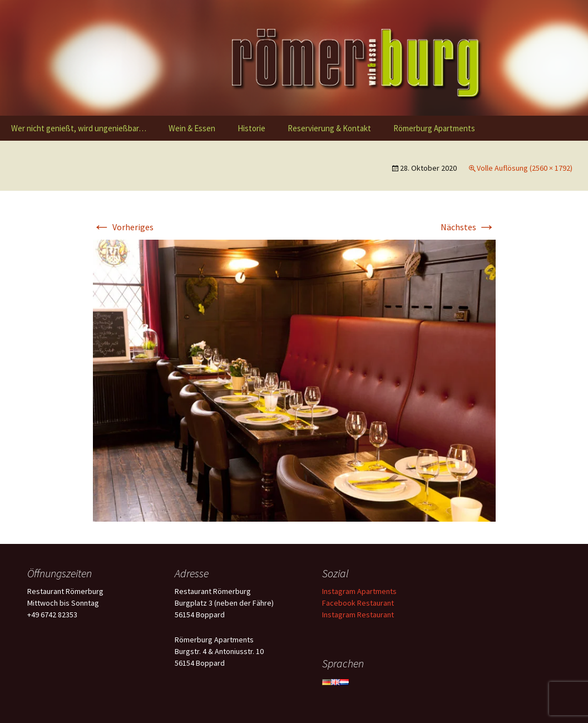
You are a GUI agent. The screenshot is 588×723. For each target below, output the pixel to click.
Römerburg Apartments (434, 128)
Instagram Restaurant (358, 615)
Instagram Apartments (359, 591)
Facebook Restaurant (358, 603)
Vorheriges (123, 227)
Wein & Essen (192, 128)
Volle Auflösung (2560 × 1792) (525, 168)
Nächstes (468, 227)
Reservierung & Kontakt (329, 128)
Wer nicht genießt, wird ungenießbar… (79, 128)
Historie (251, 128)
